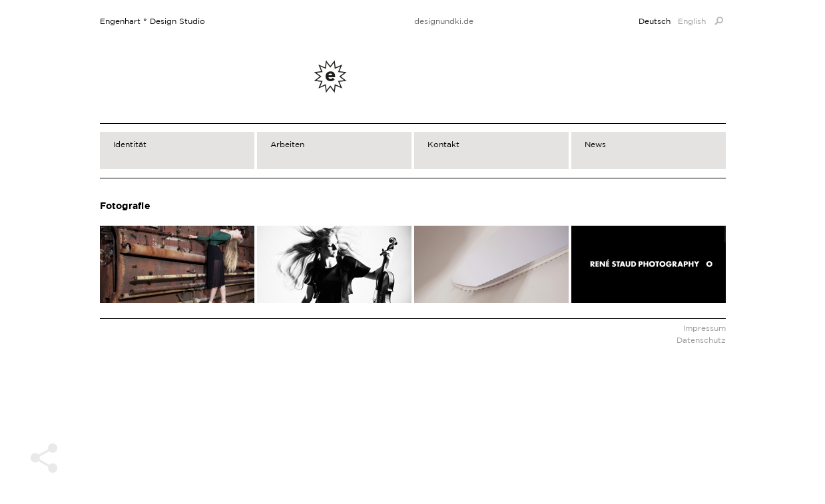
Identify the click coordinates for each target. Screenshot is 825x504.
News (595, 144)
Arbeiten (287, 144)
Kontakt (443, 144)
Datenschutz (701, 340)
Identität (130, 144)
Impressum (704, 328)
